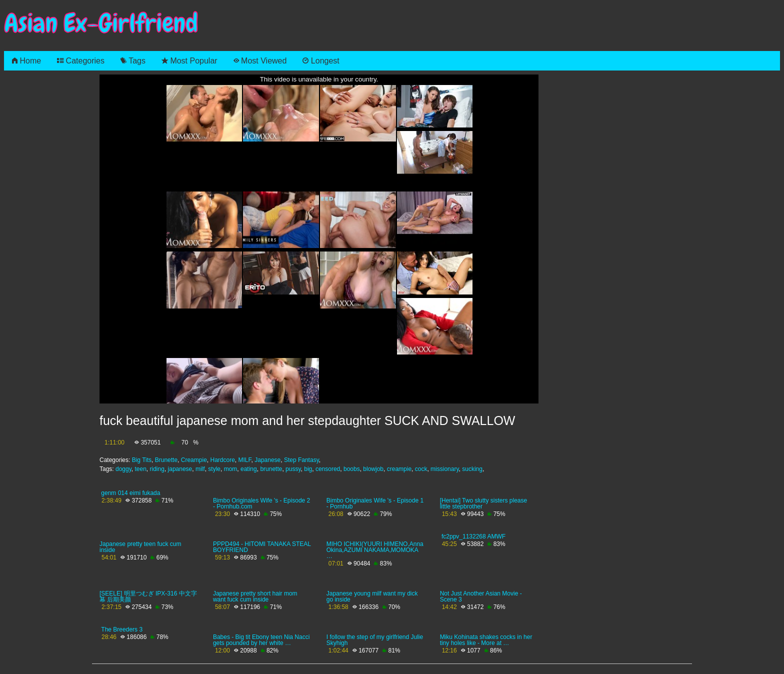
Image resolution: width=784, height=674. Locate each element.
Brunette (166, 460)
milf (200, 469)
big (308, 469)
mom (231, 469)
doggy (123, 469)
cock (421, 469)
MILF (245, 460)
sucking (472, 469)
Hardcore (222, 460)
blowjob (373, 469)
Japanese (267, 460)
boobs (352, 469)
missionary (444, 469)
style (214, 469)
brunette (271, 469)
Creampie (194, 460)
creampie (399, 469)
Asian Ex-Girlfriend (101, 23)
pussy (293, 469)
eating (249, 469)
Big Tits (142, 460)
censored (328, 469)
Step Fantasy (301, 460)
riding (157, 469)
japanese (180, 469)
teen (141, 469)
